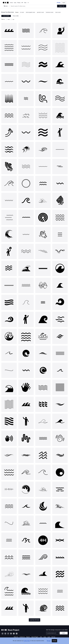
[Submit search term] (62, 6)
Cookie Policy (27, 642)
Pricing (59, 3)
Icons (15, 3)
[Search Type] (6, 6)
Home (11, 3)
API (22, 3)
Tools (25, 3)
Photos (19, 3)
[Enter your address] (53, 633)
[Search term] (34, 6)
